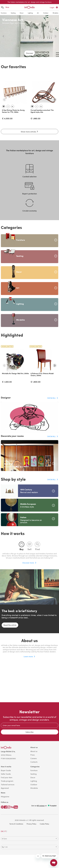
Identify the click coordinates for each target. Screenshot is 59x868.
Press (33, 755)
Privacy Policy (31, 824)
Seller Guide (6, 774)
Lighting (30, 13)
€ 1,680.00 (35, 118)
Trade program (7, 781)
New (7, 7)
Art (38, 13)
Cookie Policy (44, 824)
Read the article (10, 625)
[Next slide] (55, 36)
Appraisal (5, 788)
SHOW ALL (51, 398)
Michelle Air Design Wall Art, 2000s (15, 373)
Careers (34, 758)
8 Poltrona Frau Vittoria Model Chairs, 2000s (42, 374)
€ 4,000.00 (7, 118)
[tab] (22, 546)
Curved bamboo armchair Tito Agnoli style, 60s (42, 111)
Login (52, 7)
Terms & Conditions (16, 824)
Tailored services (8, 784)
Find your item (7, 777)
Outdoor (46, 13)
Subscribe (29, 732)
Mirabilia (55, 13)
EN (2, 831)
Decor (22, 13)
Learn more (28, 656)
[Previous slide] (4, 36)
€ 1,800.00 (36, 382)
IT (5, 831)
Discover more (28, 563)
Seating (13, 13)
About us (34, 751)
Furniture (4, 13)
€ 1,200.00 (7, 382)
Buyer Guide (6, 770)
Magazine (5, 796)
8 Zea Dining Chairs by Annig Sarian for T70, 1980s (13, 111)
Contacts (34, 762)
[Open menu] (2, 7)
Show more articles (30, 132)
